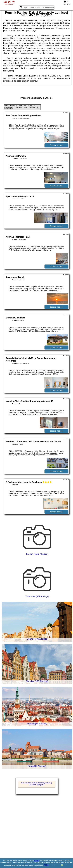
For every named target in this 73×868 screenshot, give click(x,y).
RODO (46, 865)
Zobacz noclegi (56, 145)
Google (36, 861)
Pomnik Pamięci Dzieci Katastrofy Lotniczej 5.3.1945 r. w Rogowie (36, 784)
